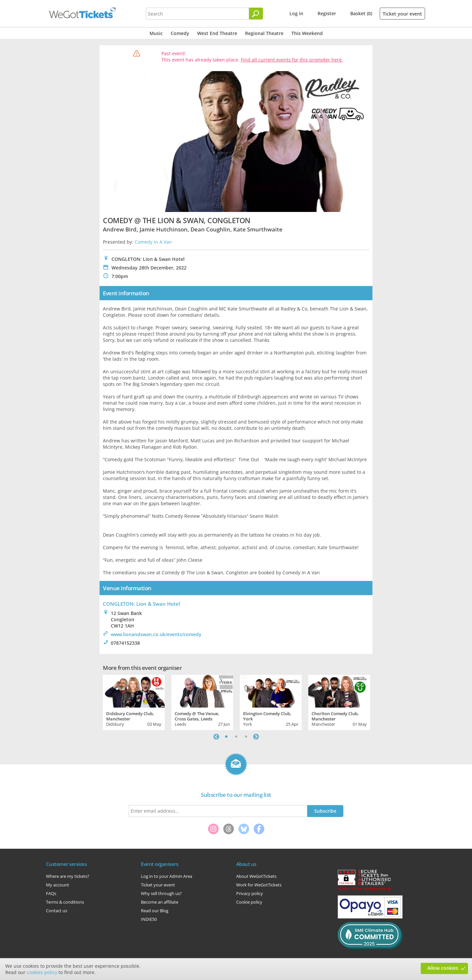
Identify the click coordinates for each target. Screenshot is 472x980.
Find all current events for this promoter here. (292, 60)
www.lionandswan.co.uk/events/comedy (156, 634)
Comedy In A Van (153, 242)
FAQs (51, 893)
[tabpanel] (134, 702)
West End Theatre (217, 33)
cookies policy (42, 972)
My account (58, 885)
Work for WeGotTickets (259, 885)
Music (156, 33)
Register (327, 13)
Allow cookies (443, 968)
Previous (216, 737)
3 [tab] (246, 737)
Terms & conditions (65, 902)
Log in (296, 13)
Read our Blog (155, 911)
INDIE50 (149, 919)
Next (256, 737)
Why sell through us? (161, 893)
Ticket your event (402, 14)
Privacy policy (250, 893)
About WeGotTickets (256, 876)
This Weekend (307, 33)
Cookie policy (249, 902)
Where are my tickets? (68, 876)
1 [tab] (226, 737)
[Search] (256, 14)
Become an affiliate (160, 902)
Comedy (180, 33)
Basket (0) (361, 13)
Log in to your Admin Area (167, 876)
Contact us (57, 911)
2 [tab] (236, 737)
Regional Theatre (264, 33)
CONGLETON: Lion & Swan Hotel (141, 604)
